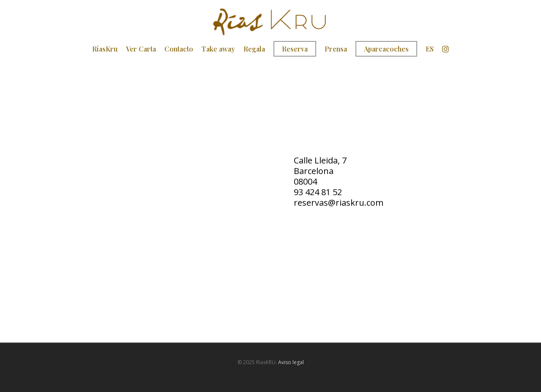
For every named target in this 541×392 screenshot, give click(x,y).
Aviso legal (291, 362)
